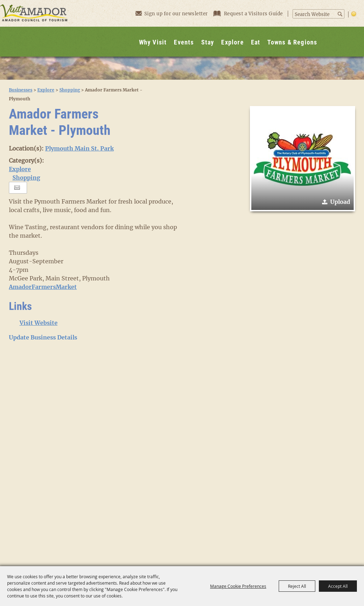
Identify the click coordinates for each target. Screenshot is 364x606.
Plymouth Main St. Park (79, 148)
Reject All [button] (297, 586)
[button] (303, 159)
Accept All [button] (338, 586)
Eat (256, 42)
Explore (232, 42)
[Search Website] (315, 15)
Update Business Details (43, 337)
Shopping (70, 90)
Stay (208, 42)
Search (340, 14)
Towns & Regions (292, 42)
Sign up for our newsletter (172, 13)
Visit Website (39, 323)
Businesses (21, 90)
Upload (340, 202)
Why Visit (153, 42)
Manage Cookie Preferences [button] (238, 586)
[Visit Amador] (34, 28)
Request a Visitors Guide (249, 14)
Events (184, 42)
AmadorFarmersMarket (43, 287)
